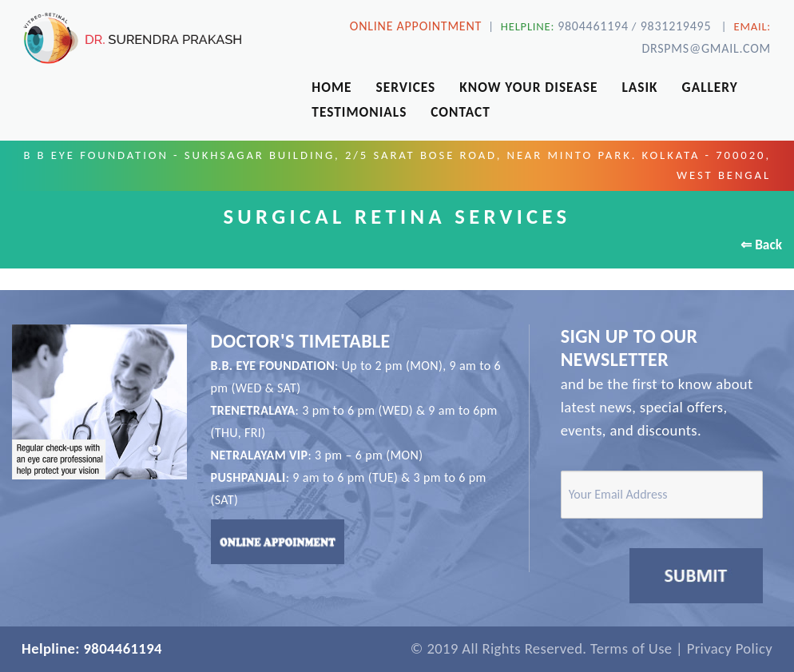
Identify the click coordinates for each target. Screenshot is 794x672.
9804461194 (593, 26)
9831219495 (675, 26)
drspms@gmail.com (706, 48)
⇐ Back (761, 245)
